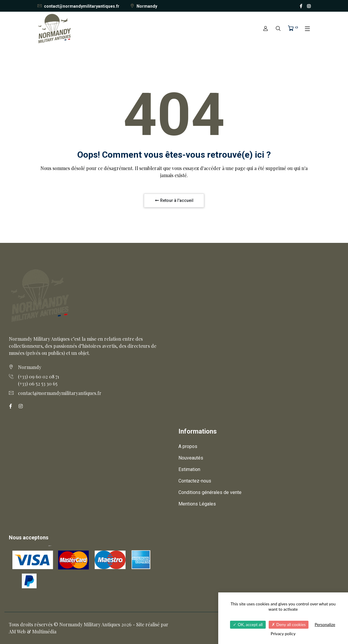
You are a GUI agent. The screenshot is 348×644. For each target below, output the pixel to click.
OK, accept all (248, 624)
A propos (188, 446)
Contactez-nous (195, 481)
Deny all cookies (289, 624)
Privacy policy (283, 634)
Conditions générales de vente (210, 492)
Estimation (189, 469)
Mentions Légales (197, 504)
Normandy (143, 6)
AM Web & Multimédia (33, 631)
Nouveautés (191, 458)
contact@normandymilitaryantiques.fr (78, 6)
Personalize (325, 624)
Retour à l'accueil (174, 200)
